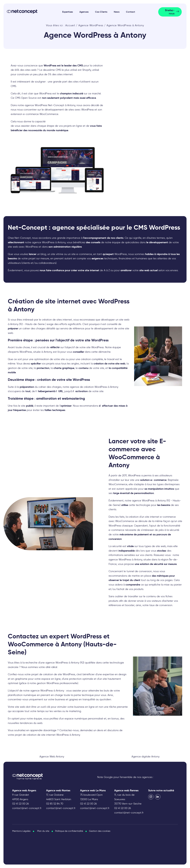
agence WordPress (42, 691)
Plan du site (43, 831)
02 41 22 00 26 (21, 804)
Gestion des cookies (100, 831)
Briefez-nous (170, 12)
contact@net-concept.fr (27, 808)
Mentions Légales (21, 831)
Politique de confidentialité (69, 831)
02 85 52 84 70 (55, 804)
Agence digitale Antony (146, 757)
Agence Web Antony (52, 757)
